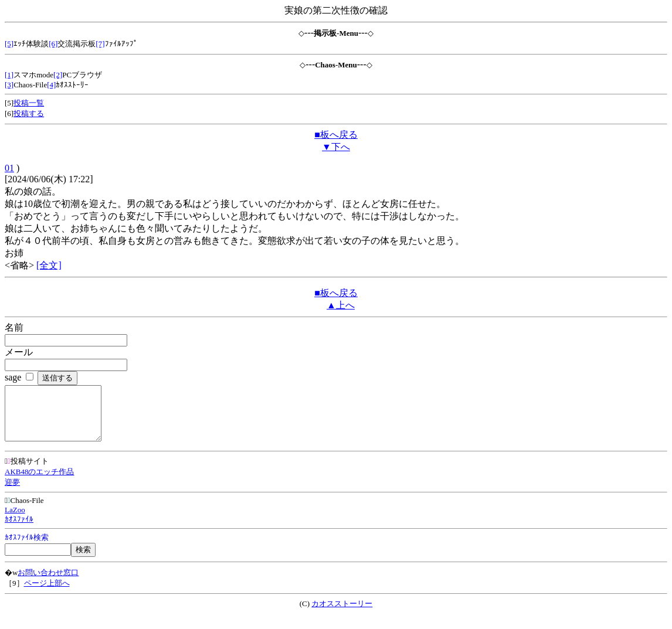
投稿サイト (27, 472)
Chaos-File (24, 511)
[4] (51, 85)
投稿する (29, 113)
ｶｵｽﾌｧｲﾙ (19, 530)
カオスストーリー (342, 614)
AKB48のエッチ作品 (39, 482)
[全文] (49, 265)
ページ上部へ (47, 594)
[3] (9, 85)
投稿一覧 (29, 103)
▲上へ (341, 305)
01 (9, 168)
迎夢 (12, 493)
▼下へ (336, 147)
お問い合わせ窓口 (48, 583)
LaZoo (15, 520)
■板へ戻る (336, 135)
